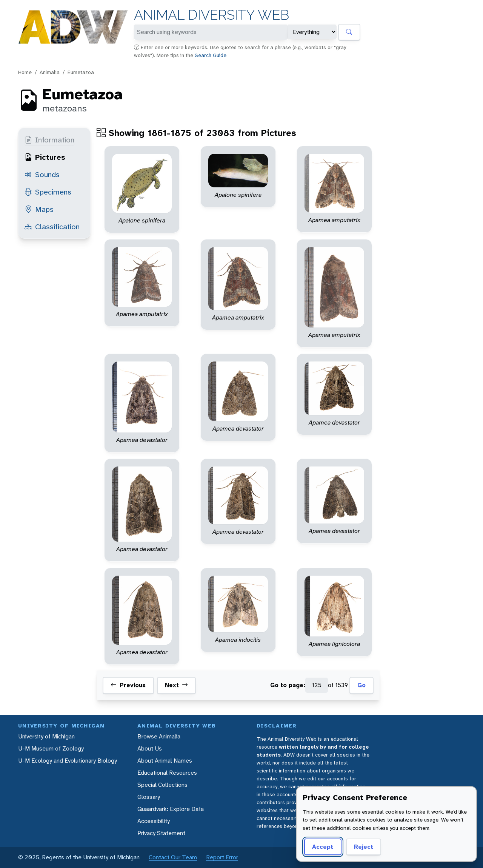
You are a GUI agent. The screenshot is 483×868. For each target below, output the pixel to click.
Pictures (45, 157)
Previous (128, 685)
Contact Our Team (173, 857)
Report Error (222, 857)
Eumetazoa (81, 72)
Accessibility (154, 821)
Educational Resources (167, 773)
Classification (52, 227)
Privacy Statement (161, 833)
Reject (364, 847)
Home (25, 72)
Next (176, 685)
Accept (323, 847)
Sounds (42, 175)
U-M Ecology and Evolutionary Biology (68, 761)
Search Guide (211, 55)
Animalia (50, 72)
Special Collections (162, 785)
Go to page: (288, 685)
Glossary (149, 797)
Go (361, 685)
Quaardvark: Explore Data (171, 809)
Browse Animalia (159, 736)
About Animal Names (165, 761)
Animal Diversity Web (212, 15)
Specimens (48, 192)
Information (49, 140)
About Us (150, 748)
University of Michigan (46, 736)
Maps (39, 209)
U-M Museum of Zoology (51, 748)
